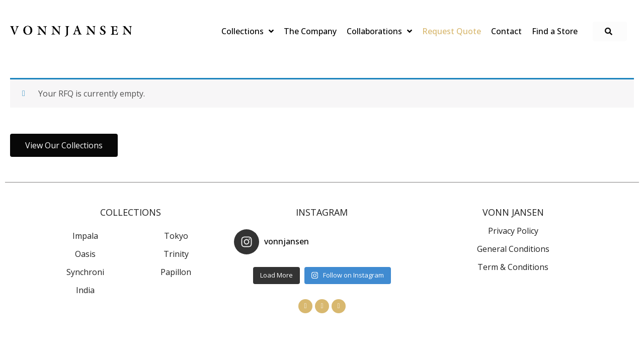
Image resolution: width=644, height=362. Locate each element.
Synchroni (85, 272)
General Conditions (513, 249)
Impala (85, 236)
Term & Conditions (513, 267)
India (85, 290)
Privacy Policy (513, 231)
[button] (610, 31)
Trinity (176, 254)
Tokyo (176, 236)
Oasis (85, 254)
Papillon (176, 272)
